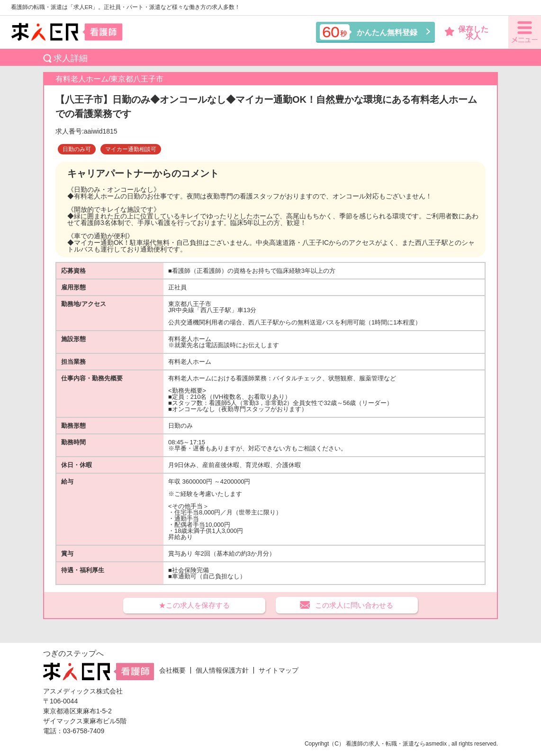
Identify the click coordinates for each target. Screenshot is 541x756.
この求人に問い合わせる (354, 605)
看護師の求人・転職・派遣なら (386, 744)
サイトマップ (279, 670)
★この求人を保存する (194, 605)
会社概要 (172, 670)
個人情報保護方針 (222, 670)
